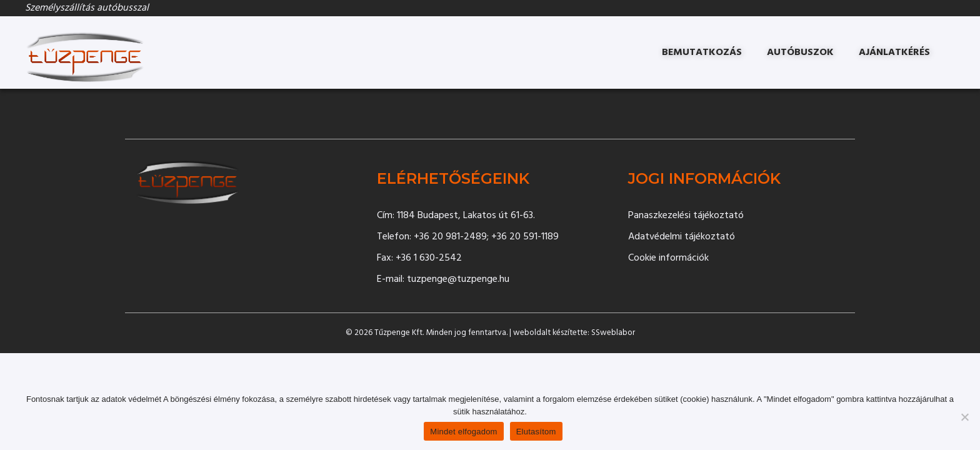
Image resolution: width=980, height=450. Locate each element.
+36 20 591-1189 (525, 237)
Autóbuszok (800, 52)
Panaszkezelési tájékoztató (686, 216)
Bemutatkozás (702, 52)
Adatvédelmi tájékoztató (682, 237)
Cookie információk (668, 258)
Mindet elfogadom (463, 432)
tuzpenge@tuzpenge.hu (458, 279)
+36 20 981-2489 (450, 237)
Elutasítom (536, 432)
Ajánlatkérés (894, 52)
